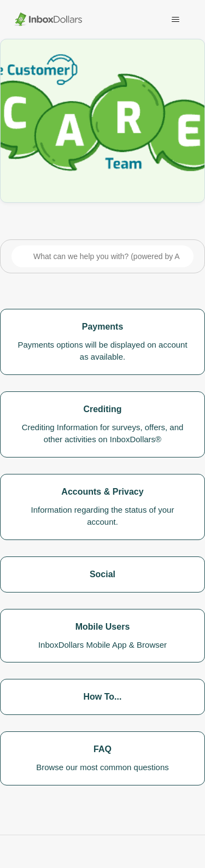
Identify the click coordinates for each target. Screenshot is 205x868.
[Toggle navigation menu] (175, 20)
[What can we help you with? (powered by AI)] (102, 256)
